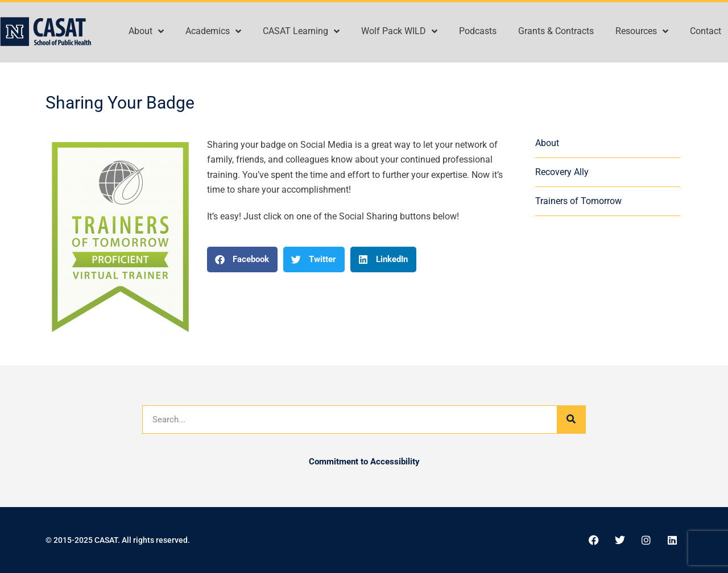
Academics (213, 31)
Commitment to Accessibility (364, 462)
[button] (242, 259)
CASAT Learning (301, 31)
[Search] (571, 420)
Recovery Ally (562, 172)
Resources (642, 31)
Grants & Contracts (556, 31)
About (146, 31)
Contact (706, 31)
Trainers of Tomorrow (578, 201)
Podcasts (478, 31)
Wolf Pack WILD (399, 31)
